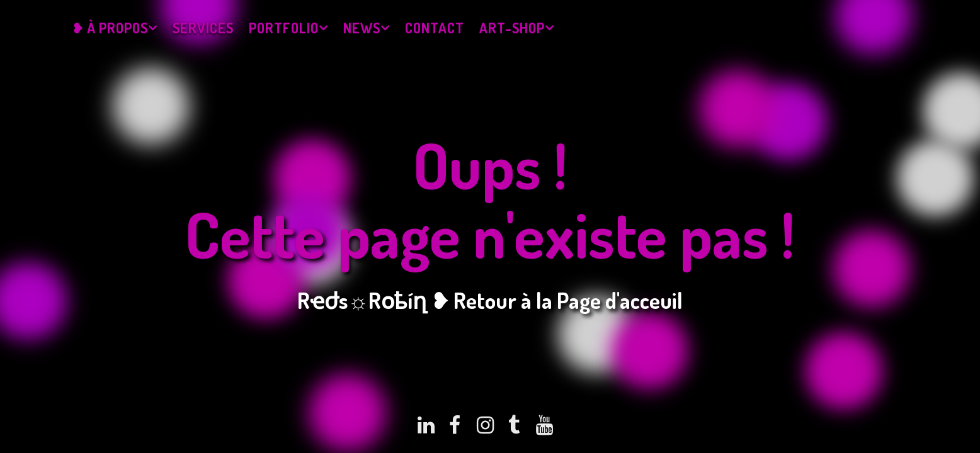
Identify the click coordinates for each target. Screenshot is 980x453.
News (362, 28)
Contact (435, 28)
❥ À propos (110, 28)
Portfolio (284, 28)
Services (203, 28)
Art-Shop (512, 28)
